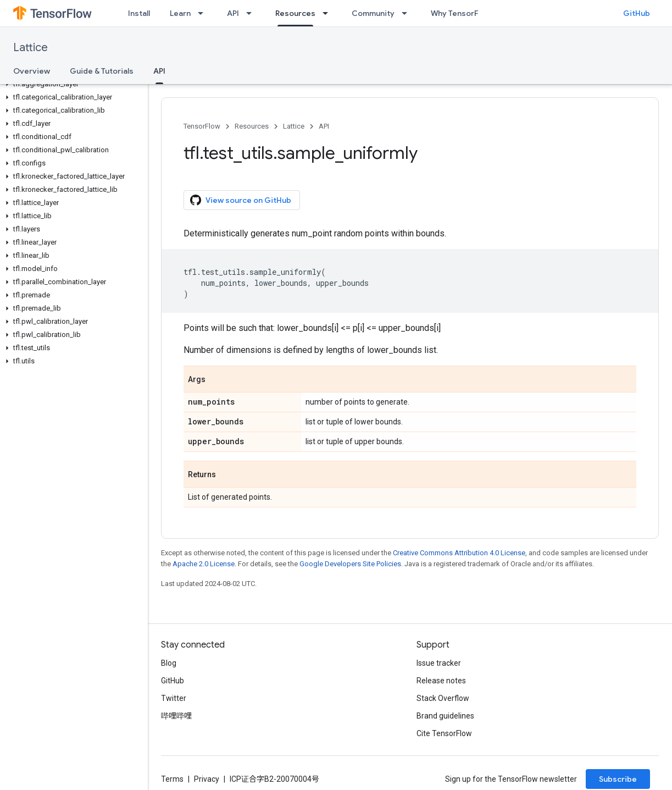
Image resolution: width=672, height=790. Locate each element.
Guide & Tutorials (102, 71)
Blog (169, 663)
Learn (180, 13)
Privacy (207, 779)
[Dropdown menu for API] (252, 13)
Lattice (30, 48)
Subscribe (618, 779)
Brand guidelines (445, 716)
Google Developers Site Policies (350, 564)
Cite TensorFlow (444, 733)
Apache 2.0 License (204, 564)
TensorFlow (202, 126)
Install (139, 13)
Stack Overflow (443, 698)
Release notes (441, 681)
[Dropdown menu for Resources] (329, 13)
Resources (252, 126)
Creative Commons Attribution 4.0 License (459, 553)
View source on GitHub (241, 200)
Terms (172, 779)
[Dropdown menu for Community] (408, 13)
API (233, 13)
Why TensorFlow (461, 13)
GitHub (637, 13)
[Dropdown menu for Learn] (204, 13)
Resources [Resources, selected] (295, 13)
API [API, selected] (159, 71)
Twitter (174, 698)
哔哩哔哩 (176, 716)
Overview (32, 71)
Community (373, 13)
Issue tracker (439, 663)
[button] (72, 84)
